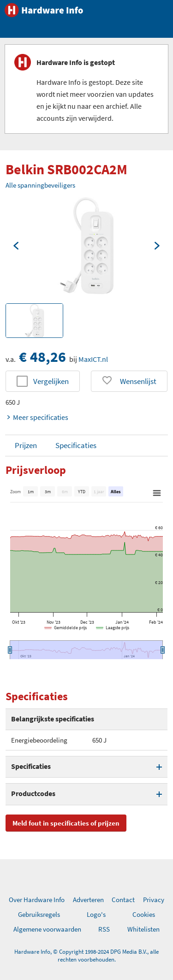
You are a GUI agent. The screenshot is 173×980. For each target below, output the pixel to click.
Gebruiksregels (39, 914)
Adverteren (88, 900)
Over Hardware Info (37, 900)
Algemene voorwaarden (47, 929)
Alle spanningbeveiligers (40, 185)
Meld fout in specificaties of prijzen (66, 823)
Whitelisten (143, 929)
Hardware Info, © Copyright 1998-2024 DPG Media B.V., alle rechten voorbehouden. (86, 956)
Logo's (96, 914)
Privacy (154, 900)
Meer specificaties (37, 417)
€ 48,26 (42, 357)
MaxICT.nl (93, 359)
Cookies (144, 914)
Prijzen (26, 445)
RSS (104, 929)
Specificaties (76, 445)
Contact (123, 900)
